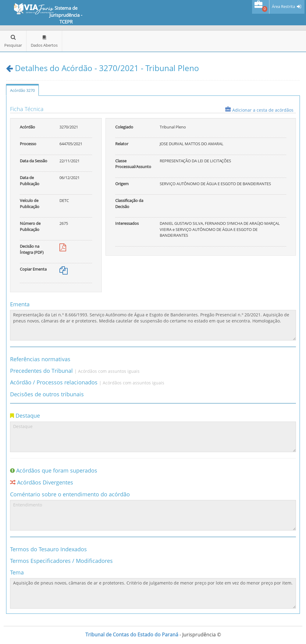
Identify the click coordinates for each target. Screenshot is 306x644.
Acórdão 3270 (22, 90)
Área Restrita (283, 7)
